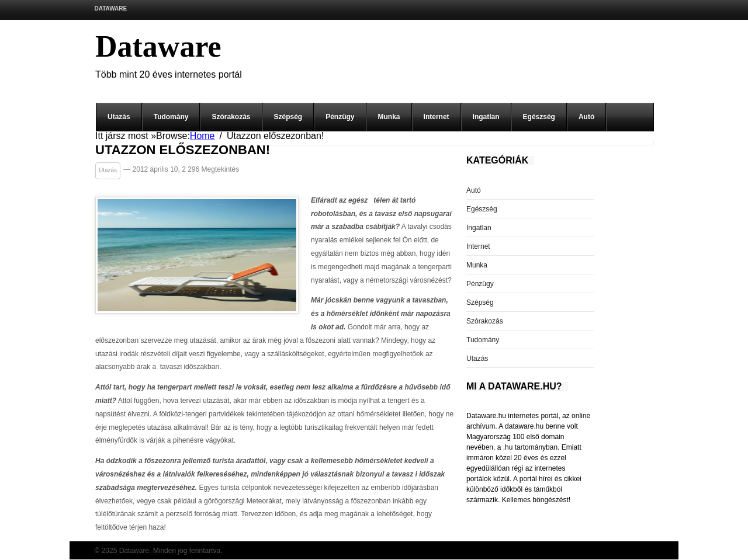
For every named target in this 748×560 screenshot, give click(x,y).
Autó (586, 117)
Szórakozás (231, 117)
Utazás (119, 117)
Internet (437, 117)
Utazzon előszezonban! (183, 150)
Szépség (288, 117)
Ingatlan (486, 117)
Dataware (111, 8)
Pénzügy (340, 117)
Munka (389, 117)
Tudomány (171, 117)
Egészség (539, 117)
